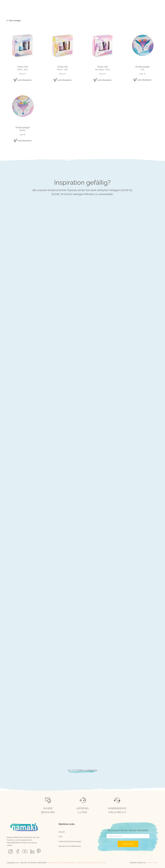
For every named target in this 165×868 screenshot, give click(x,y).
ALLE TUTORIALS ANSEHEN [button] (83, 770)
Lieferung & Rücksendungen (70, 841)
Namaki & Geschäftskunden (70, 846)
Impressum (102, 863)
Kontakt (62, 832)
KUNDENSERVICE (117, 808)
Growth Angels (152, 863)
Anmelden (128, 844)
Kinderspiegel (142, 68)
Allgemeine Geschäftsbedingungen (62, 863)
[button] (23, 46)
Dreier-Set (23, 68)
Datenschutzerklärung (86, 863)
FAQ (60, 837)
